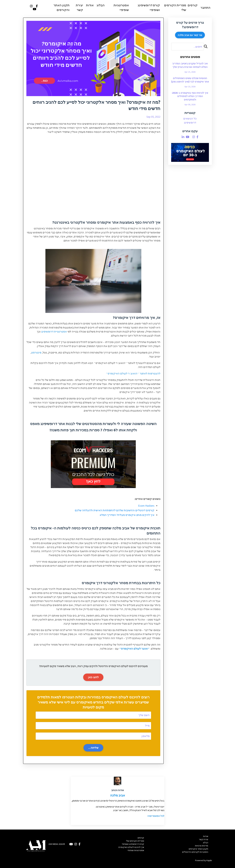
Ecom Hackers (146, 506)
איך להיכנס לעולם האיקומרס (131, 847)
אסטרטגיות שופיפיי (121, 8)
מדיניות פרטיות (202, 846)
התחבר (205, 8)
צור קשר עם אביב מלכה (190, 35)
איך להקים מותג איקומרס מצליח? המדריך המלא (127, 515)
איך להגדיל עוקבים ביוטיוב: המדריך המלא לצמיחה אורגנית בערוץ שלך (190, 65)
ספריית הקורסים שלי (175, 8)
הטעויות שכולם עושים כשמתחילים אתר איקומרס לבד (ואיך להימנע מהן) (190, 80)
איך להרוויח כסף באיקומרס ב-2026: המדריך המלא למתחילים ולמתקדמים (190, 96)
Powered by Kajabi (204, 860)
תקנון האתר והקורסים (62, 8)
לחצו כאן (93, 677)
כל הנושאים (190, 119)
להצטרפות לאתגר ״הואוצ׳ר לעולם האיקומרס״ (133, 374)
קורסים (193, 5)
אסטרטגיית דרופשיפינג (54, 332)
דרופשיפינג (190, 123)
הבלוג (101, 5)
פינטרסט (36, 353)
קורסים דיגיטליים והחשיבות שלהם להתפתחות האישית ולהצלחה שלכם (115, 510)
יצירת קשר (79, 8)
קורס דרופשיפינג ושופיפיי (149, 8)
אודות (90, 5)
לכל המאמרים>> (156, 816)
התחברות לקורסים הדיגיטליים (195, 852)
